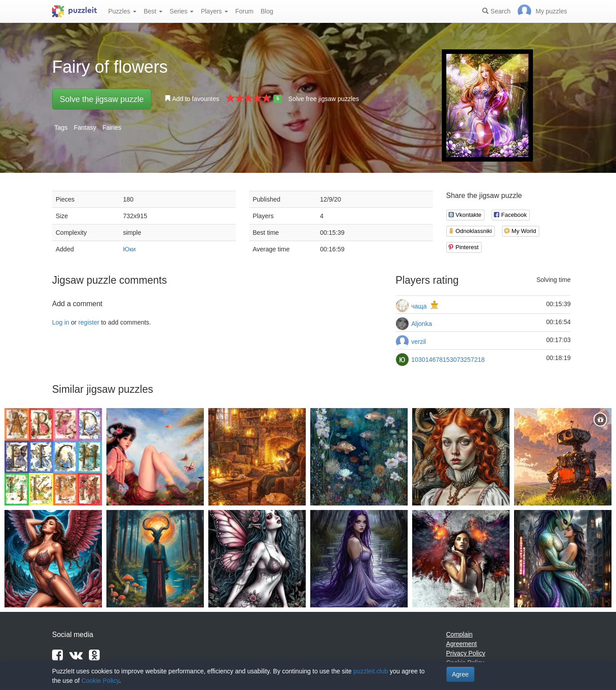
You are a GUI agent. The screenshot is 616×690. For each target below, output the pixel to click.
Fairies (112, 127)
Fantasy (85, 127)
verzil (419, 342)
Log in (61, 322)
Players (214, 11)
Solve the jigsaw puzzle (102, 99)
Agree (460, 674)
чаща (419, 306)
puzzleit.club (371, 671)
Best (153, 11)
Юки (129, 249)
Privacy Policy (466, 653)
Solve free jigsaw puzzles (323, 99)
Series (182, 11)
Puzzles (122, 11)
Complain (460, 634)
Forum (244, 11)
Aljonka (422, 324)
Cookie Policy (100, 681)
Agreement (462, 644)
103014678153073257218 (448, 360)
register (89, 322)
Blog (267, 11)
